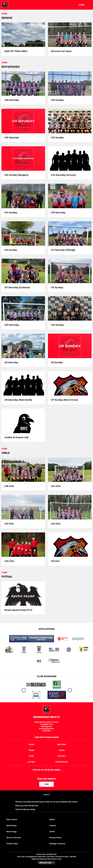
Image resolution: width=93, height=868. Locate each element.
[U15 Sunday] (70, 121)
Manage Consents (57, 844)
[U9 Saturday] (23, 346)
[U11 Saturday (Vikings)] (70, 234)
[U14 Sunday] (23, 196)
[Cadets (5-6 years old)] (23, 421)
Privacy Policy (55, 838)
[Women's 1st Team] (70, 35)
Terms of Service (14, 838)
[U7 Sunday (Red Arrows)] (70, 383)
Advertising (11, 826)
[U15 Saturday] (23, 121)
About (52, 819)
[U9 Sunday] (70, 346)
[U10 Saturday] (23, 308)
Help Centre (12, 819)
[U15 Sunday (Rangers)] (23, 159)
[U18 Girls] (23, 470)
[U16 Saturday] (23, 84)
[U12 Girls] (70, 507)
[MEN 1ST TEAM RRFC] (23, 35)
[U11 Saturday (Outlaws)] (23, 271)
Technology (11, 832)
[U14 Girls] (70, 470)
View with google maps (47, 737)
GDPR (52, 832)
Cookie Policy (12, 844)
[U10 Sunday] (70, 308)
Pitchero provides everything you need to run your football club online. (46, 802)
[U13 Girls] (23, 507)
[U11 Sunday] (70, 271)
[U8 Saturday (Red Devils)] (23, 383)
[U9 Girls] (70, 545)
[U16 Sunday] (70, 84)
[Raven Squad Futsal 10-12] (23, 593)
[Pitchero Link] (46, 798)
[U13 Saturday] (70, 196)
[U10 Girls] (23, 545)
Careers (53, 826)
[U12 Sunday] (23, 234)
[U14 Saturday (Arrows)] (70, 159)
